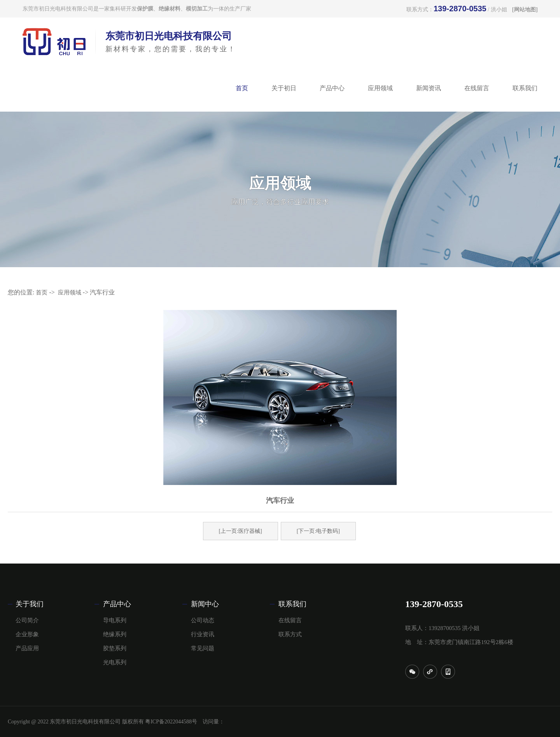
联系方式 (290, 634)
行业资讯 (203, 634)
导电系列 (115, 620)
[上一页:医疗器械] (241, 531)
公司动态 (203, 620)
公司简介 (27, 620)
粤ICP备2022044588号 (171, 722)
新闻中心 (205, 604)
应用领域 (380, 88)
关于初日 (284, 88)
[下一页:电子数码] (318, 531)
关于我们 (30, 604)
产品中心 (332, 88)
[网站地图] (525, 10)
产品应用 (27, 648)
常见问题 (203, 648)
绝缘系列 (115, 634)
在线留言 (477, 88)
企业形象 (27, 634)
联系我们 (525, 88)
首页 (242, 88)
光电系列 (115, 662)
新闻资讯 (429, 88)
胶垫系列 (115, 648)
